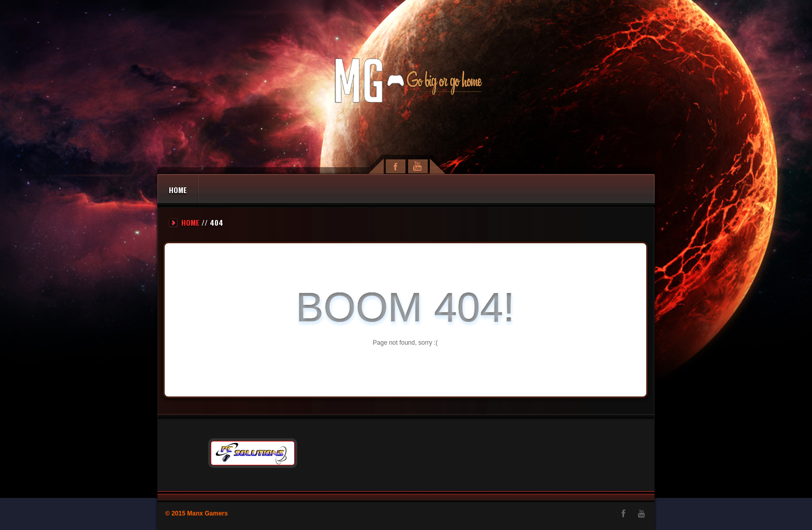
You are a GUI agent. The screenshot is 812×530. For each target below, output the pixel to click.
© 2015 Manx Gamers (197, 513)
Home (178, 190)
